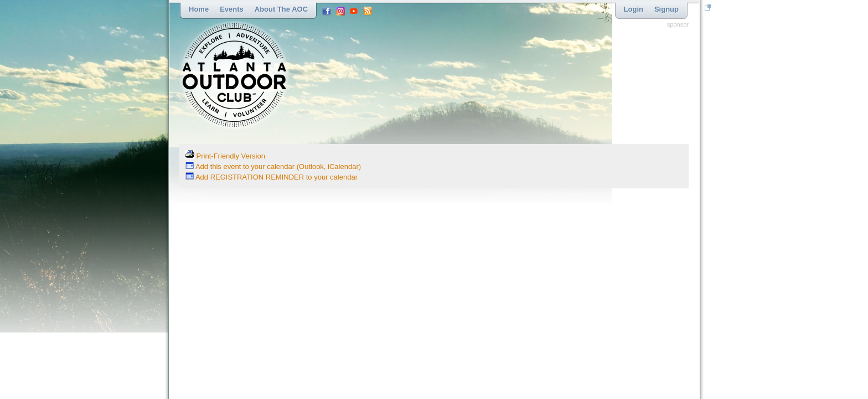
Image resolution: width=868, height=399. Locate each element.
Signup (666, 9)
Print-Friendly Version (225, 156)
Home (199, 9)
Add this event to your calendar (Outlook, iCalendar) (273, 167)
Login (634, 9)
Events (232, 9)
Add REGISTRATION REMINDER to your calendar (272, 177)
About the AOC (281, 9)
